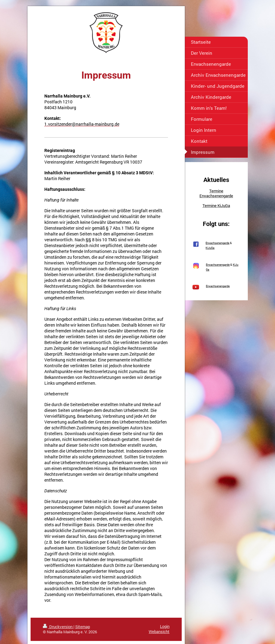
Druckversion (58, 627)
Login (165, 626)
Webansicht (159, 631)
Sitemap (83, 627)
